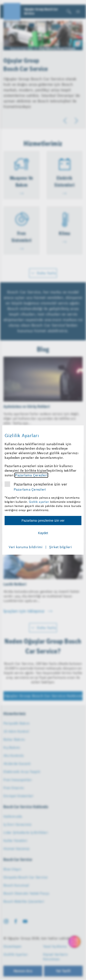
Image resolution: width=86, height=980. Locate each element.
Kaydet (43, 533)
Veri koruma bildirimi (26, 547)
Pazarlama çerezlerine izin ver (40, 484)
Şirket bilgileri (60, 547)
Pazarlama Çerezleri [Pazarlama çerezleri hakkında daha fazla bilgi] (31, 475)
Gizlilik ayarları (39, 502)
